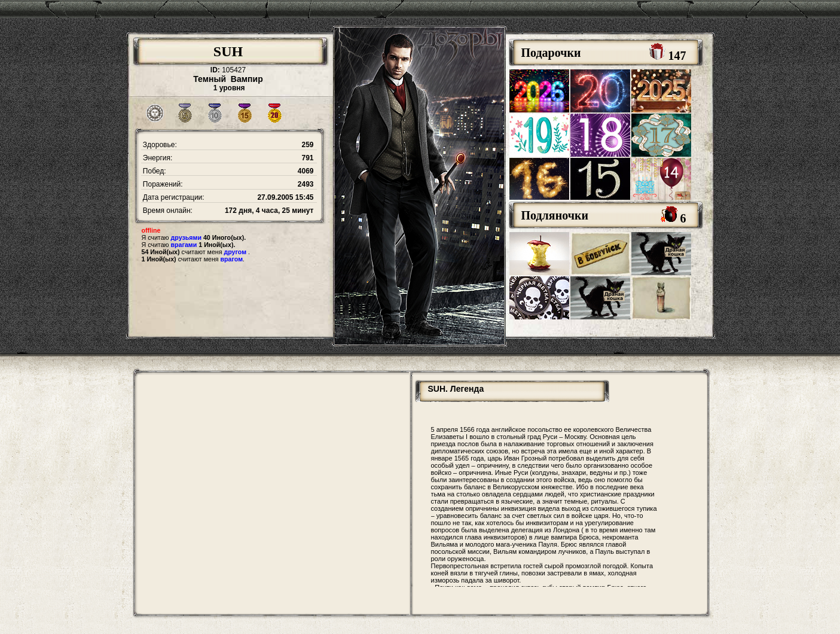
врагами (184, 245)
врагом (232, 259)
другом (235, 252)
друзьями (186, 237)
